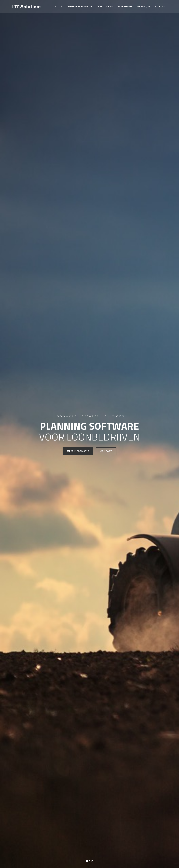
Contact (106, 451)
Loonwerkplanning (80, 7)
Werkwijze (144, 7)
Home (58, 7)
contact (161, 7)
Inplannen (125, 7)
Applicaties (106, 7)
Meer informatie (78, 451)
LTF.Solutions (27, 6)
